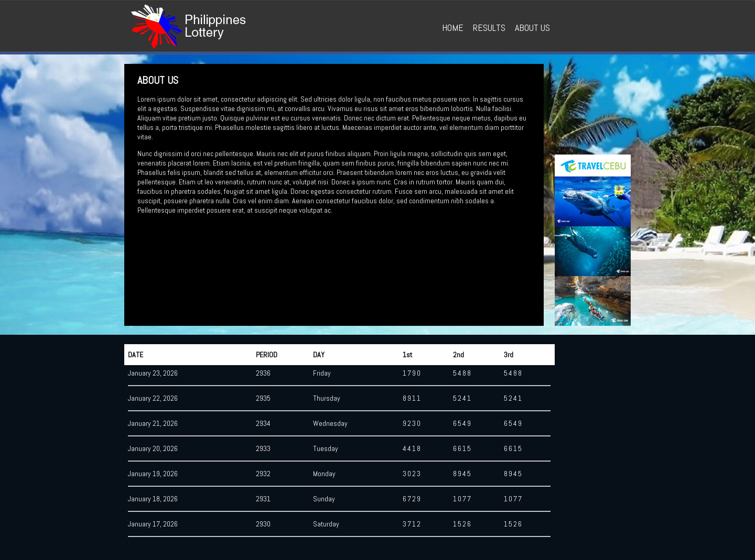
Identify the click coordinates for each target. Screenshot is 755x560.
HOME (453, 28)
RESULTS (489, 28)
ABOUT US (532, 28)
